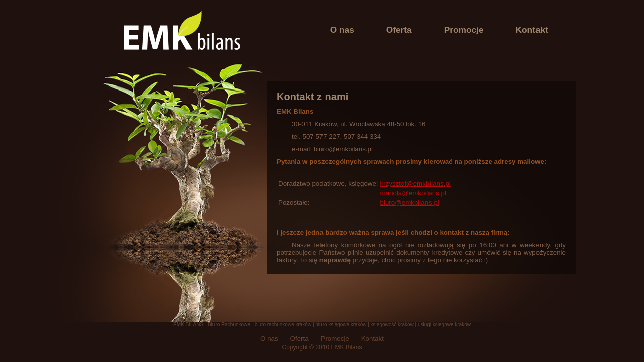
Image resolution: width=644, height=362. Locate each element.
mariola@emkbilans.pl (413, 193)
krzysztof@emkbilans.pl (415, 183)
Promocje (464, 30)
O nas (342, 30)
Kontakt (532, 30)
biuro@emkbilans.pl (410, 202)
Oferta (399, 30)
